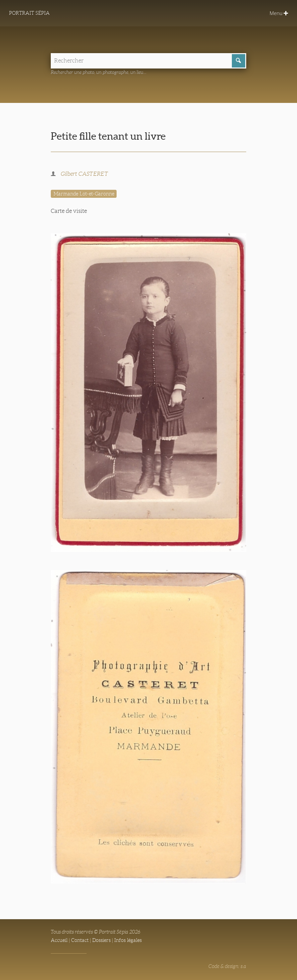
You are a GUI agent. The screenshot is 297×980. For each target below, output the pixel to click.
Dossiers (101, 940)
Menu (279, 13)
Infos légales (128, 940)
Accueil (59, 940)
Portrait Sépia (29, 13)
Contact (80, 940)
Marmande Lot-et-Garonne (84, 194)
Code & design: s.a (227, 966)
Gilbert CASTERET (85, 174)
